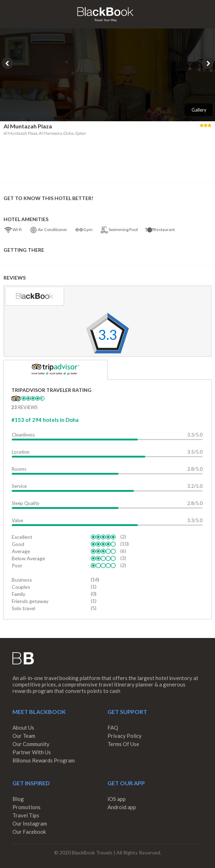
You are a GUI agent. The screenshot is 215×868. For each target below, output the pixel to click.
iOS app (117, 799)
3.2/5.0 (195, 486)
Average (21, 551)
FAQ (113, 727)
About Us (23, 727)
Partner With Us (32, 752)
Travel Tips (26, 815)
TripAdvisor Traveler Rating (51, 390)
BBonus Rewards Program (44, 760)
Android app (122, 807)
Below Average (28, 558)
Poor (17, 565)
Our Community (31, 744)
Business (22, 580)
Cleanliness (23, 435)
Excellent (22, 537)
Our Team (24, 736)
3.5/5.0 (195, 452)
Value (17, 520)
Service (19, 486)
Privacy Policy (125, 736)
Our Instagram (30, 823)
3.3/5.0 (195, 435)
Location (21, 452)
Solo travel (23, 608)
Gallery (199, 110)
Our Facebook (29, 832)
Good (18, 544)
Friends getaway (30, 601)
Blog (18, 799)
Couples (21, 587)
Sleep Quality (26, 503)
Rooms (19, 469)
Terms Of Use (123, 744)
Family (19, 594)
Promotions (27, 807)
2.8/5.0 (195, 469)
